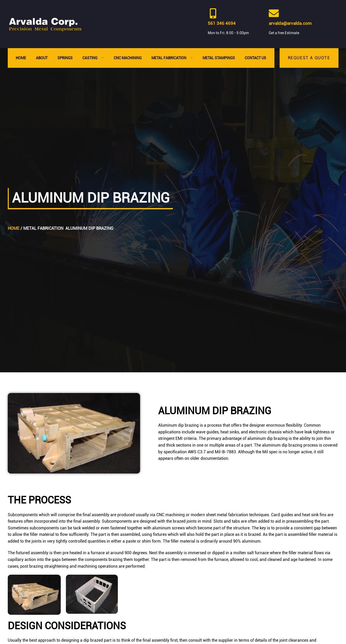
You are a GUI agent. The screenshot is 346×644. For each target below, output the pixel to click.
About (42, 58)
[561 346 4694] (213, 13)
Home (21, 58)
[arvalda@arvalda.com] (274, 13)
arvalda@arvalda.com (290, 23)
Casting (93, 58)
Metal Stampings (219, 58)
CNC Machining (128, 58)
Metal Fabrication (172, 58)
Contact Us (255, 58)
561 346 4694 (222, 23)
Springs (65, 58)
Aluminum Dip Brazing (89, 228)
